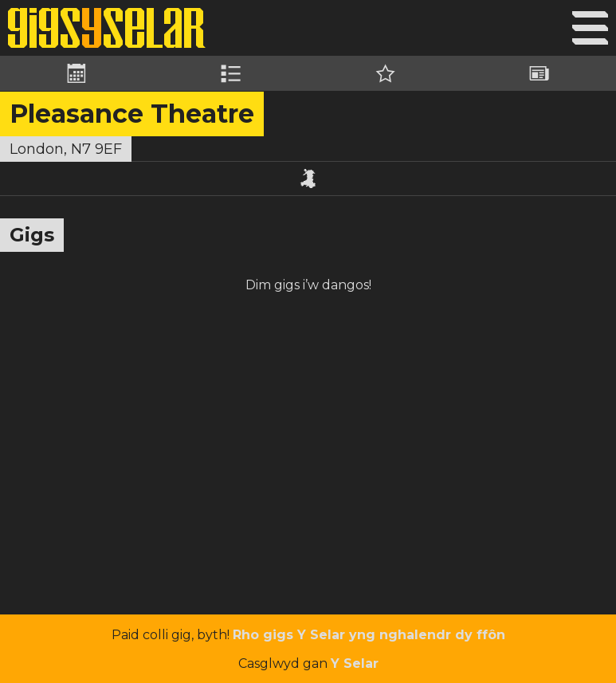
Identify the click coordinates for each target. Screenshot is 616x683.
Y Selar (355, 663)
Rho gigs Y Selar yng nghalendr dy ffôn (369, 635)
